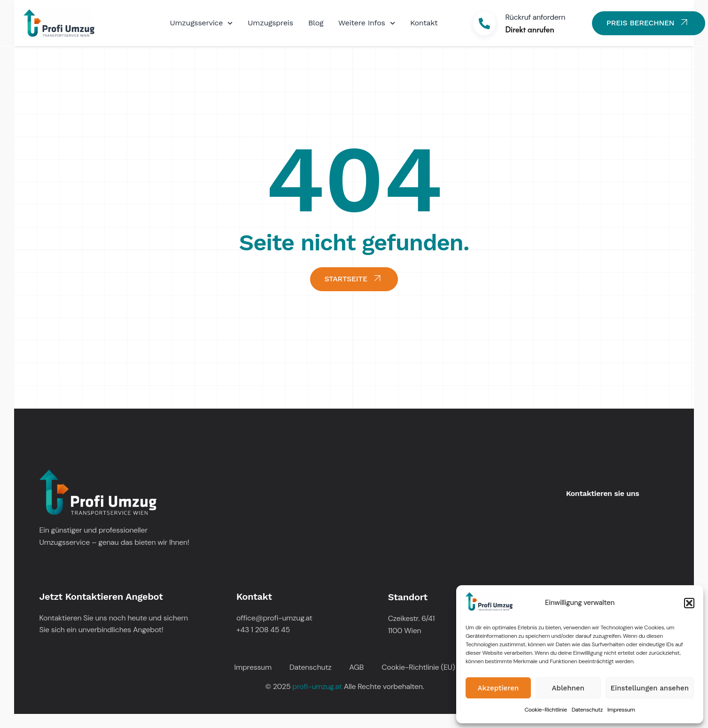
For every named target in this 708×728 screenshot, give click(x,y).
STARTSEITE (354, 278)
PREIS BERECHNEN (649, 22)
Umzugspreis (270, 23)
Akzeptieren (498, 688)
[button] (689, 603)
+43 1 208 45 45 (263, 630)
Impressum (621, 710)
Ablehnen (568, 688)
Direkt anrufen (529, 29)
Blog (316, 23)
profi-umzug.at (317, 686)
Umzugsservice (202, 23)
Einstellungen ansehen (650, 688)
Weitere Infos (367, 23)
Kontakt (424, 23)
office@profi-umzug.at (274, 618)
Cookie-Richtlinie (545, 710)
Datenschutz (587, 710)
